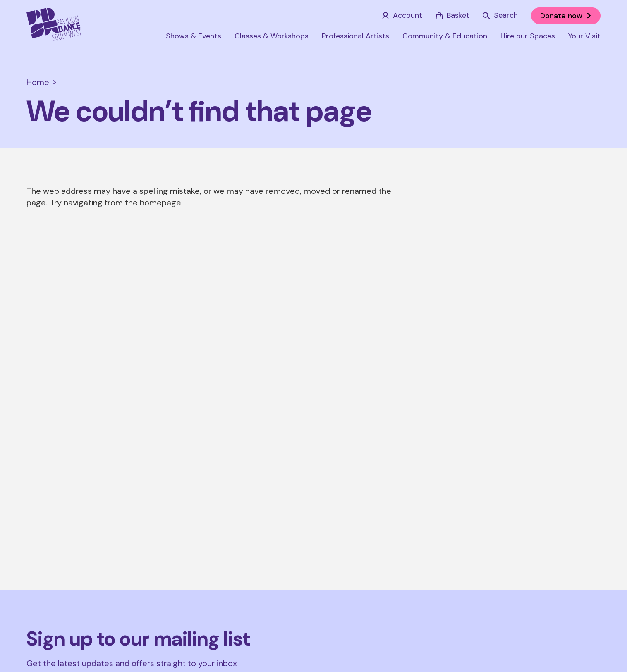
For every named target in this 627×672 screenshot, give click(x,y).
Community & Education (445, 36)
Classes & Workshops (272, 36)
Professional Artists (355, 36)
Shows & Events (194, 36)
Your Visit (584, 36)
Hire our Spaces (528, 36)
